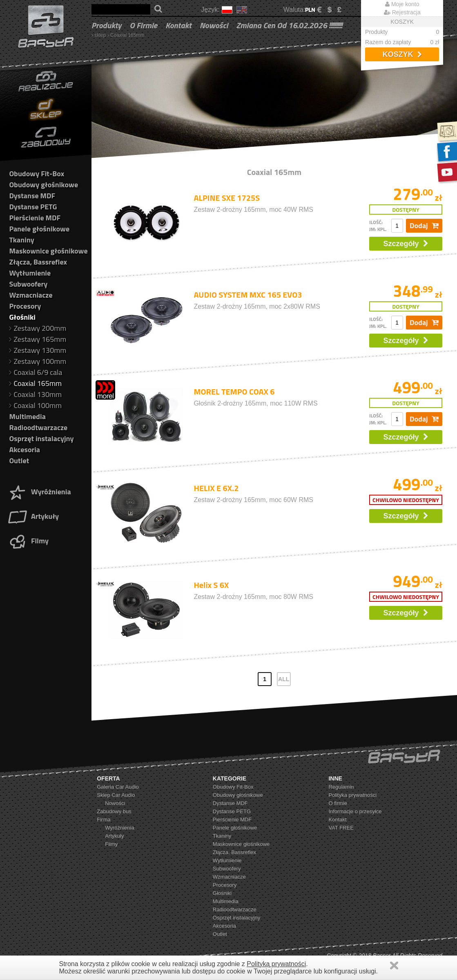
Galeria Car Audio (118, 787)
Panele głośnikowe (39, 229)
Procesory (25, 306)
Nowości (214, 25)
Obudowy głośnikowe (43, 185)
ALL (284, 679)
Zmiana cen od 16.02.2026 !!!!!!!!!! (289, 25)
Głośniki (22, 317)
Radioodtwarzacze (38, 427)
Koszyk (402, 54)
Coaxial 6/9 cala (36, 372)
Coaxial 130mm (35, 394)
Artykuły (33, 516)
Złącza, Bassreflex (38, 262)
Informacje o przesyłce (355, 811)
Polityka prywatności (352, 795)
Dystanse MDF (32, 196)
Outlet (19, 461)
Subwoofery (28, 284)
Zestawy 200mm (38, 328)
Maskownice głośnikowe (48, 251)
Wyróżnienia (39, 492)
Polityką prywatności (276, 964)
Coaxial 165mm (127, 35)
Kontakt (178, 25)
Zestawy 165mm (38, 339)
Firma (104, 820)
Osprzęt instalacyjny (41, 438)
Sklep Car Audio (116, 795)
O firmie (143, 25)
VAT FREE (341, 828)
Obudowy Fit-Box (37, 174)
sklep (100, 35)
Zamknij (394, 965)
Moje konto (402, 4)
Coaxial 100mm (35, 405)
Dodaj (424, 225)
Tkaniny (21, 240)
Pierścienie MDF (35, 218)
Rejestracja (402, 12)
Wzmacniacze (31, 295)
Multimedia (27, 416)
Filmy (28, 541)
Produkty (107, 25)
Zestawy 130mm (38, 350)
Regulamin (341, 787)
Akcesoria (25, 450)
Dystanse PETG (33, 207)
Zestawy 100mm (38, 361)
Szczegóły (406, 244)
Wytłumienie (30, 273)
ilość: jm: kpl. (378, 226)
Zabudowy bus (114, 811)
